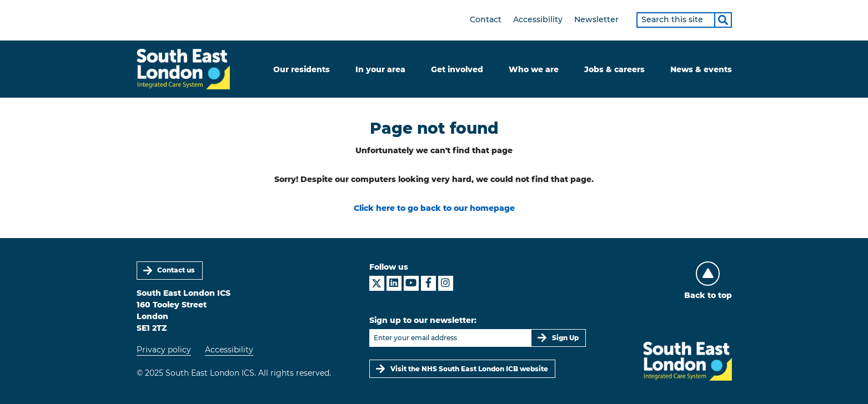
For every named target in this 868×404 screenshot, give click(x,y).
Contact (486, 19)
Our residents (302, 69)
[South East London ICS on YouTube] (411, 283)
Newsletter (596, 19)
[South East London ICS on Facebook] (428, 283)
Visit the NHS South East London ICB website (469, 369)
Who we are (534, 69)
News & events (701, 69)
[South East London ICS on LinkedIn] (394, 283)
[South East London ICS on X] (377, 283)
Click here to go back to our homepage (434, 208)
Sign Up (565, 338)
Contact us (176, 270)
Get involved (457, 69)
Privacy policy (164, 350)
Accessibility (538, 19)
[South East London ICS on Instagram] (446, 283)
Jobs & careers (614, 69)
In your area (380, 69)
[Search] (723, 20)
